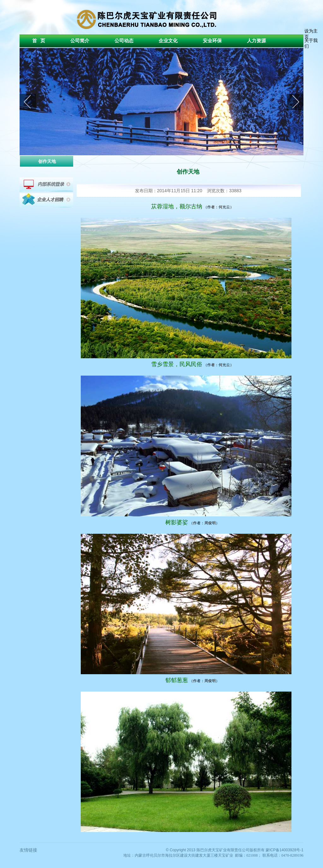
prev (28, 102)
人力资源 (256, 41)
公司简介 (80, 41)
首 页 (39, 41)
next (295, 102)
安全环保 (212, 41)
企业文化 (168, 41)
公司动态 (124, 41)
